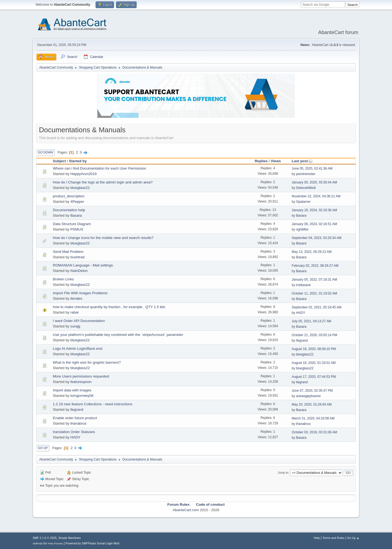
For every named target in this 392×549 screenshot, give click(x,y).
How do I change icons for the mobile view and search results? (103, 238)
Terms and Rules (334, 538)
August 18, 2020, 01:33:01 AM (314, 363)
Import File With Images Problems (80, 293)
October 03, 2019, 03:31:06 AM (315, 432)
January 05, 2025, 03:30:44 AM (315, 182)
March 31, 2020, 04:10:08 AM (313, 418)
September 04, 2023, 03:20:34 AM (317, 238)
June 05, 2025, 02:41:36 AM (312, 168)
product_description (69, 196)
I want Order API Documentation (79, 321)
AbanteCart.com (186, 510)
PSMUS (77, 229)
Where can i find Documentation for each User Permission (99, 168)
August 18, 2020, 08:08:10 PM (314, 349)
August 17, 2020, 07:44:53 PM (314, 377)
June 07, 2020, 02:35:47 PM (312, 391)
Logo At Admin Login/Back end (78, 349)
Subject (59, 161)
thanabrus (78, 423)
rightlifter (302, 229)
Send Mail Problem (68, 252)
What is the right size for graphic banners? (87, 362)
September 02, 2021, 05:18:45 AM (317, 307)
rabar (74, 312)
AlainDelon (79, 271)
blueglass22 (80, 188)
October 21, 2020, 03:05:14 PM (315, 335)
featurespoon (81, 382)
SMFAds (38, 543)
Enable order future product (75, 418)
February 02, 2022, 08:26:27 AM (315, 266)
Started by (78, 161)
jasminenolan (306, 174)
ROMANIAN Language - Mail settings (83, 265)
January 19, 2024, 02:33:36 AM (315, 210)
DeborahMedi (306, 188)
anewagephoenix (309, 396)
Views (276, 161)
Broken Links (63, 279)
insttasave (304, 285)
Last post (302, 161)
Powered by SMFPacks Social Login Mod (93, 543)
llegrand (302, 341)
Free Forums (55, 543)
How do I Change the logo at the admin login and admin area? (103, 182)
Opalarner (303, 202)
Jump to (283, 473)
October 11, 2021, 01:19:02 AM (315, 293)
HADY (301, 313)
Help (317, 538)
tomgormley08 (82, 396)
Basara (76, 215)
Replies (261, 161)
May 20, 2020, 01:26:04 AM (312, 404)
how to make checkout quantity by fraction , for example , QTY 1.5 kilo (109, 307)
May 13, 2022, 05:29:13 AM (312, 252)
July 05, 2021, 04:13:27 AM (312, 321)
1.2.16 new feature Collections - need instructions (93, 404)
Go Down (45, 152)
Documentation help (69, 210)
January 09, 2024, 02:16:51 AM (315, 224)
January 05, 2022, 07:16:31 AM (315, 280)
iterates (76, 298)
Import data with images (72, 390)
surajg (75, 326)
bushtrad (77, 257)
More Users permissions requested (81, 376)
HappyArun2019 (83, 174)
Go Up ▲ (353, 538)
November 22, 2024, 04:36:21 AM (316, 196)
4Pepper (77, 202)
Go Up (43, 448)
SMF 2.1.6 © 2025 (45, 538)
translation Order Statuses (74, 432)
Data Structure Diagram (72, 224)
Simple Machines (69, 538)
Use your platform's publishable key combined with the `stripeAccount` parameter (118, 335)
